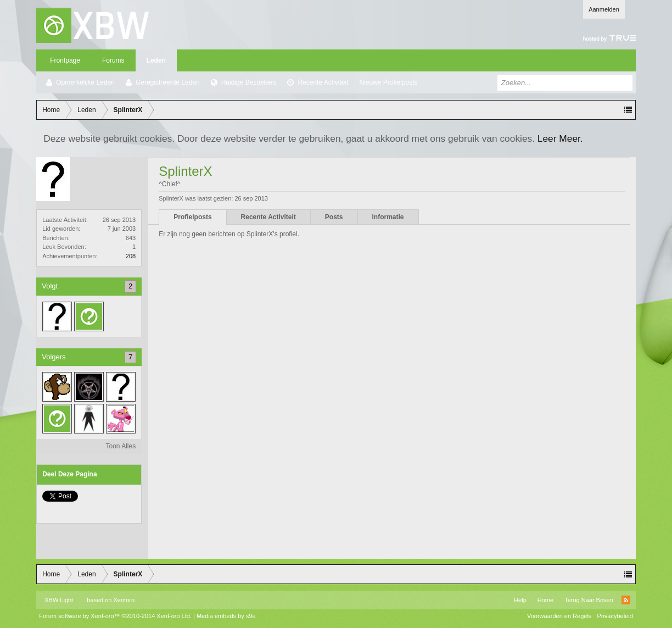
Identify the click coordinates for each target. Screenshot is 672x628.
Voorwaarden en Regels (559, 616)
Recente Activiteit (323, 82)
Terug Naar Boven (589, 600)
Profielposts (192, 217)
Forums (113, 60)
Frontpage (65, 60)
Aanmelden (604, 9)
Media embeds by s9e (226, 616)
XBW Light (59, 600)
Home (545, 600)
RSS (626, 600)
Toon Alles (121, 446)
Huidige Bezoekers (249, 82)
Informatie (388, 217)
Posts (334, 217)
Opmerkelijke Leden (85, 82)
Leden (156, 60)
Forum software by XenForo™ (115, 616)
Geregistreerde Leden (168, 82)
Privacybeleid (615, 616)
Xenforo (124, 600)
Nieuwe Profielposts (388, 82)
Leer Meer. (560, 138)
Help (520, 600)
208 (131, 256)
